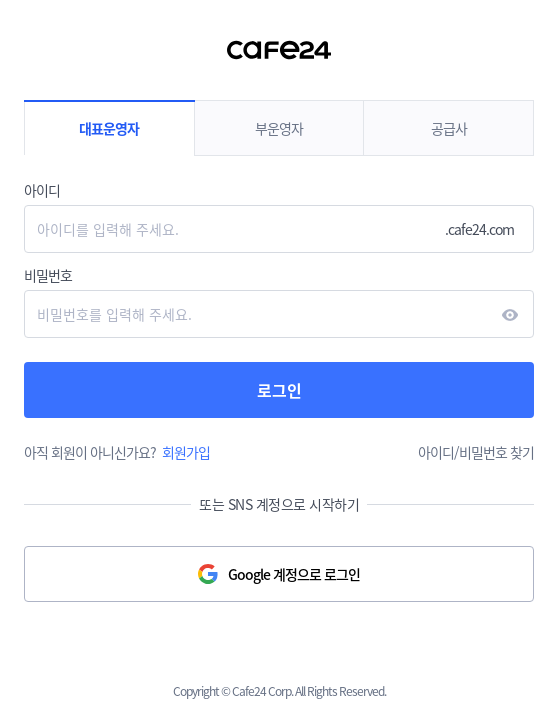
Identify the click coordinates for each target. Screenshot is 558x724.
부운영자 (279, 128)
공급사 (449, 128)
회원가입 (186, 452)
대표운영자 (109, 128)
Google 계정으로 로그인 (294, 574)
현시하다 (510, 315)
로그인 (279, 390)
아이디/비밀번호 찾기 (476, 452)
